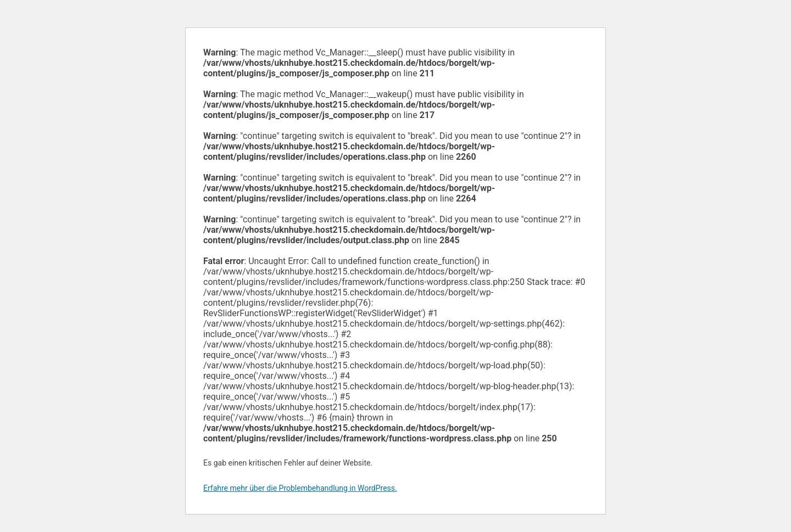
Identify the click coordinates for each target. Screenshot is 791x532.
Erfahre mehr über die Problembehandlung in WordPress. (300, 488)
